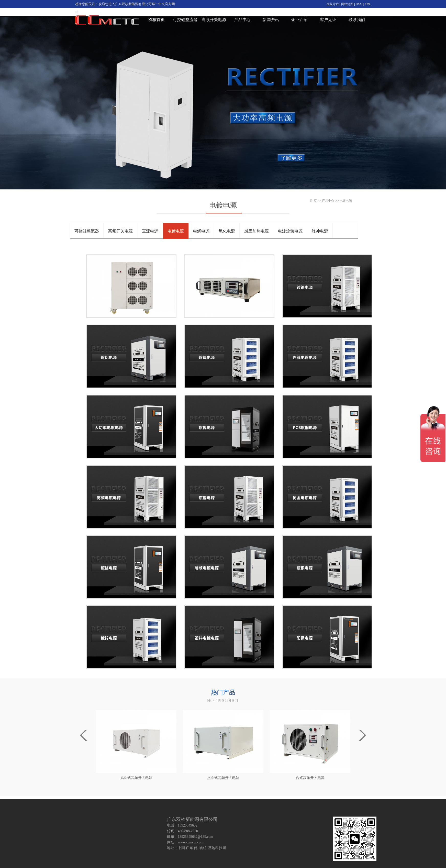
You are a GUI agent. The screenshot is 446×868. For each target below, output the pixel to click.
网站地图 (347, 4)
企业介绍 (299, 20)
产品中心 (242, 20)
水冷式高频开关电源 (223, 778)
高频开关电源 (214, 20)
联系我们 (357, 20)
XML (368, 4)
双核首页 (157, 20)
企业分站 (332, 4)
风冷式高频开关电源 (136, 778)
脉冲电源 (320, 231)
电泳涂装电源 (290, 231)
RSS (359, 4)
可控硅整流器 (185, 20)
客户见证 (328, 20)
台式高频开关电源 (310, 778)
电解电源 (201, 231)
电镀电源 (176, 231)
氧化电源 (227, 231)
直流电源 (150, 231)
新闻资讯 (271, 20)
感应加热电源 (257, 231)
